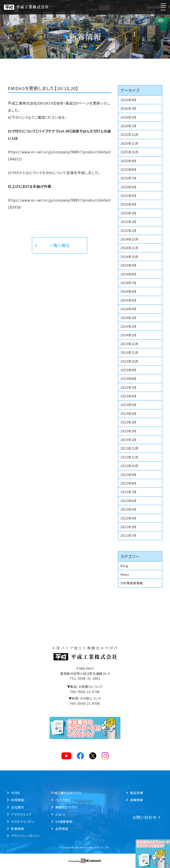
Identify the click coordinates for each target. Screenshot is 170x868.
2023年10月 (129, 361)
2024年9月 (128, 265)
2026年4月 (128, 100)
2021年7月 (128, 535)
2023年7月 (128, 387)
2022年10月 (129, 466)
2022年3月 (128, 527)
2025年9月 (128, 161)
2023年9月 (128, 370)
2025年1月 (128, 231)
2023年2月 (128, 431)
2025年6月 (128, 187)
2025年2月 (128, 222)
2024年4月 (128, 309)
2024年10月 (129, 257)
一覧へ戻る (60, 245)
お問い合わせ (144, 817)
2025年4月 (128, 204)
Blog (124, 566)
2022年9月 (128, 475)
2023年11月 (129, 352)
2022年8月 (128, 483)
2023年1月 (128, 440)
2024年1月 (128, 335)
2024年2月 (128, 326)
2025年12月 (129, 135)
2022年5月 (128, 509)
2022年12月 (129, 448)
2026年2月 (128, 117)
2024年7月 (128, 283)
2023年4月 (128, 414)
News (125, 574)
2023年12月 (129, 344)
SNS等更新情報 (132, 583)
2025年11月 (129, 143)
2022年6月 (128, 501)
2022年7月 (128, 492)
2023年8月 (128, 379)
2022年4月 (128, 518)
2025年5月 (128, 196)
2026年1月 (128, 126)
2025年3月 (128, 213)
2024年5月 (128, 300)
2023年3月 (128, 422)
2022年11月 (129, 457)
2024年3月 (128, 318)
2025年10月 (129, 152)
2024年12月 (129, 239)
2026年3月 (128, 108)
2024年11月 (129, 248)
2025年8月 (128, 169)
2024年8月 (128, 274)
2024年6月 (128, 291)
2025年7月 (128, 178)
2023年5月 (128, 405)
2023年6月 (128, 396)
